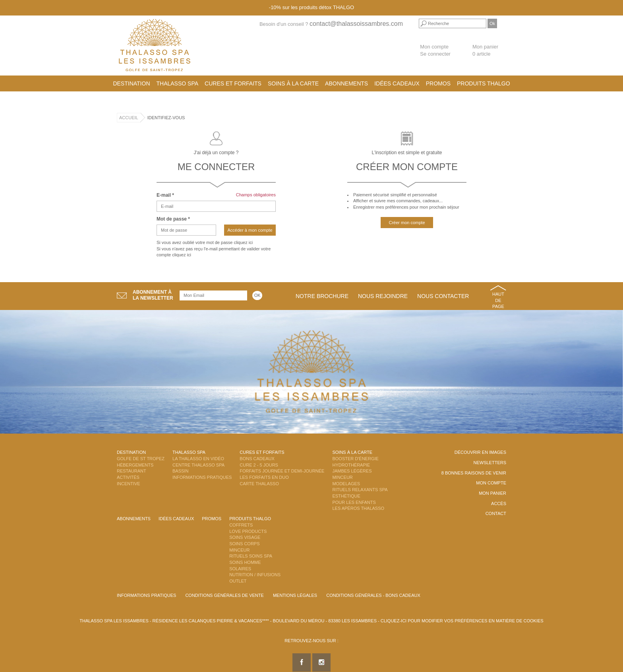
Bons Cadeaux (257, 459)
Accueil (129, 118)
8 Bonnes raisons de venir (474, 473)
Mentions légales (295, 595)
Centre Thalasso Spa (198, 465)
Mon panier (492, 493)
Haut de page (498, 300)
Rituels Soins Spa (251, 556)
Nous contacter (443, 296)
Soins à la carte (293, 83)
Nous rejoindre (383, 296)
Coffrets (241, 525)
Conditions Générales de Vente (224, 595)
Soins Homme (245, 562)
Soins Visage (245, 537)
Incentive (129, 484)
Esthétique (346, 496)
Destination (131, 83)
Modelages (346, 484)
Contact (496, 513)
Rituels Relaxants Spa (360, 490)
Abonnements (346, 83)
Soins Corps (244, 544)
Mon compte (434, 47)
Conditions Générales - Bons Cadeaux (373, 595)
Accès (499, 504)
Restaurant (132, 471)
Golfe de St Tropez (141, 459)
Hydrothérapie (351, 465)
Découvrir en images (480, 452)
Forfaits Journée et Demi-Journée (282, 471)
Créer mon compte (407, 223)
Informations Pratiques (202, 477)
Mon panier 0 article (485, 50)
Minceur (342, 477)
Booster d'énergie (355, 459)
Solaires (240, 569)
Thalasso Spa (178, 83)
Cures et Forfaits (233, 83)
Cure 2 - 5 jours (259, 465)
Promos (438, 83)
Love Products (248, 531)
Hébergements (135, 465)
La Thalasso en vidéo (198, 459)
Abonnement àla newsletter (153, 295)
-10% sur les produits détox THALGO (311, 7)
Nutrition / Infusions (255, 575)
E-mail (165, 195)
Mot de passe (173, 219)
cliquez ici (243, 242)
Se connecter (435, 54)
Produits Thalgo (484, 83)
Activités (128, 477)
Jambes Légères (352, 471)
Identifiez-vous (166, 118)
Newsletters (490, 463)
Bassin (180, 471)
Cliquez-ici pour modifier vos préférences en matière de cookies (462, 621)
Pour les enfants (354, 502)
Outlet (238, 581)
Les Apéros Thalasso (358, 508)
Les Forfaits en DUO (264, 477)
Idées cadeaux (397, 83)
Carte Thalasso (259, 484)
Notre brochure (322, 296)
